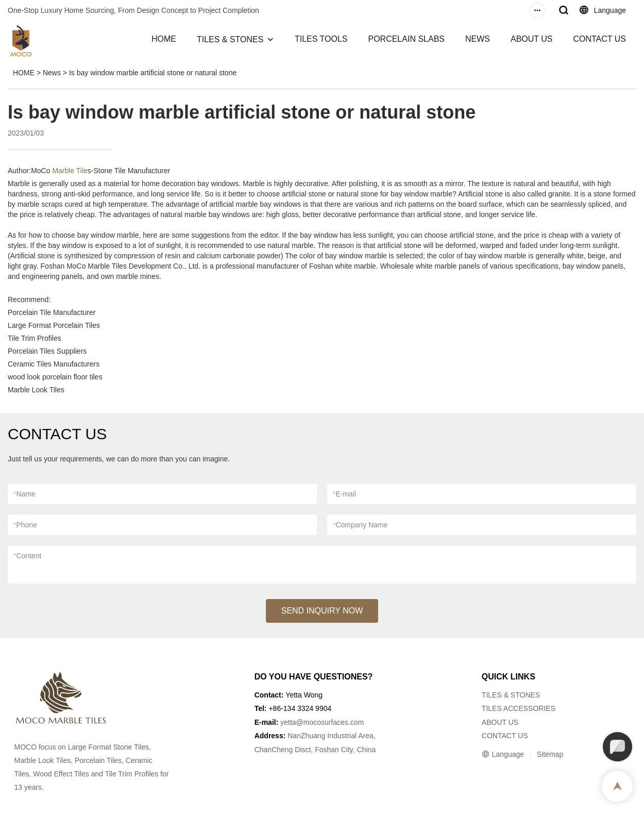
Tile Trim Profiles (35, 338)
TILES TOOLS (321, 39)
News (52, 73)
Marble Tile (70, 171)
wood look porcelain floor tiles (55, 377)
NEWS (478, 39)
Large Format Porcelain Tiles (54, 325)
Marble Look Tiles (36, 390)
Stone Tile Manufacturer (132, 171)
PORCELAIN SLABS (406, 39)
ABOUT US (532, 39)
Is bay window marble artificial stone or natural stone (153, 73)
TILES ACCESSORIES (519, 708)
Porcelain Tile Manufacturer (52, 312)
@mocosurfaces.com (330, 722)
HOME (164, 39)
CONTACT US (599, 39)
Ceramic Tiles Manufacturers (54, 364)
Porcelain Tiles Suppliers (47, 351)
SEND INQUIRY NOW (322, 611)
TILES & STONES (230, 39)
